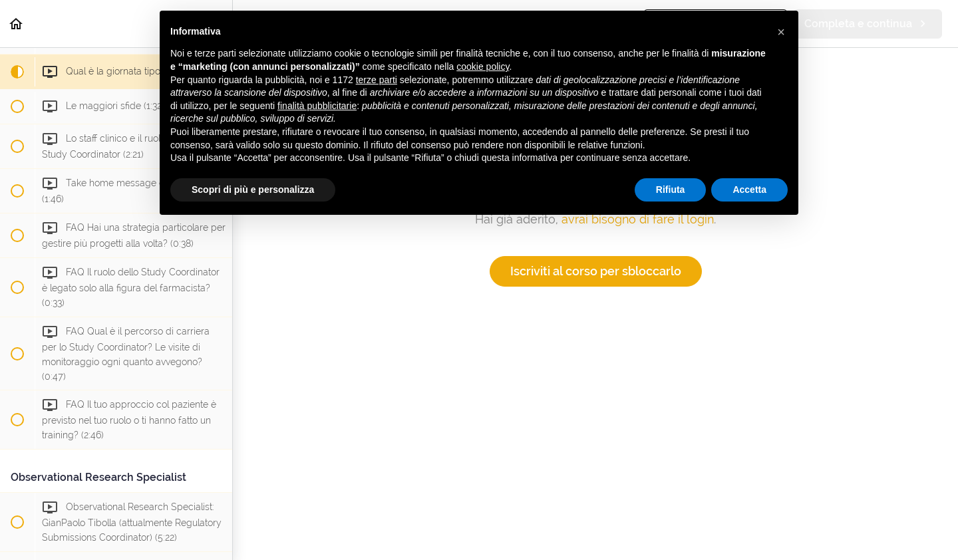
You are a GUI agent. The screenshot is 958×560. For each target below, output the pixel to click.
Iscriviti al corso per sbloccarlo (596, 271)
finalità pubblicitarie (317, 106)
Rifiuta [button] (671, 190)
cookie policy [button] (483, 67)
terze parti (377, 80)
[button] (17, 24)
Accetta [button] (749, 190)
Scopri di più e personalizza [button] (253, 190)
